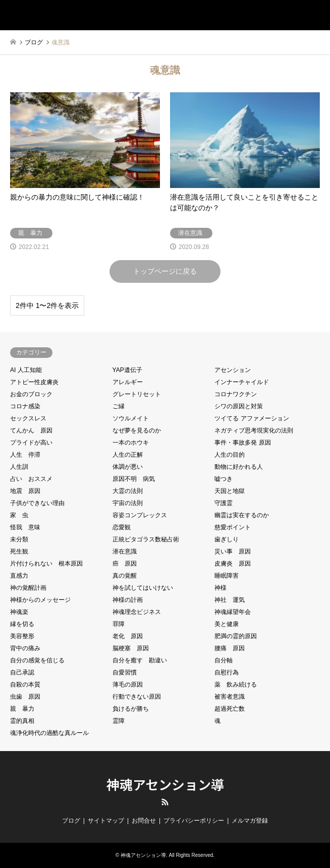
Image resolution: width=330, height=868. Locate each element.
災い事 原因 (233, 551)
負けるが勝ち (131, 709)
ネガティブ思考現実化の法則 (254, 430)
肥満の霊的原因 (236, 636)
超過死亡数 (230, 709)
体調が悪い (128, 467)
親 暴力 (22, 709)
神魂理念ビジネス (137, 612)
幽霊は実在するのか (242, 515)
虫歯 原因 (25, 697)
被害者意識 (230, 697)
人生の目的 (230, 455)
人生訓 (19, 467)
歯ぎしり (227, 539)
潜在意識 (125, 551)
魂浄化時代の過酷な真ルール (49, 733)
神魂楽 (19, 612)
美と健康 (227, 624)
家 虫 (19, 515)
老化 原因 (128, 636)
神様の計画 (128, 600)
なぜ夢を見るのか (137, 430)
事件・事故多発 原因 (242, 443)
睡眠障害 (227, 576)
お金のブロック (31, 394)
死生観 (19, 551)
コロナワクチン (236, 394)
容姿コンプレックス (140, 515)
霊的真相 (22, 721)
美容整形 (22, 636)
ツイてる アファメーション (252, 418)
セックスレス (28, 418)
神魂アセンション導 (165, 784)
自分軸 (224, 660)
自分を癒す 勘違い (140, 660)
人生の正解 (128, 455)
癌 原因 (125, 564)
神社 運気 (230, 600)
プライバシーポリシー (194, 821)
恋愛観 (122, 527)
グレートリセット (137, 394)
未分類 (19, 539)
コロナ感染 (25, 406)
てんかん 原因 (31, 430)
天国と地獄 (230, 491)
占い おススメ (31, 479)
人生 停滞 (25, 455)
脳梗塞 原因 (131, 648)
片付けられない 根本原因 (46, 564)
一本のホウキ (131, 443)
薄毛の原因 (128, 685)
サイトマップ (106, 821)
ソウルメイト (131, 418)
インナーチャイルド (242, 382)
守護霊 (224, 503)
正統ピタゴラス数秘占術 (146, 539)
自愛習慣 (125, 672)
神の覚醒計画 (28, 588)
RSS (165, 802)
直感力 (19, 576)
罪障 (119, 624)
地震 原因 (25, 491)
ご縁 (119, 406)
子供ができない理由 (37, 503)
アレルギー (128, 382)
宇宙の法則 (128, 503)
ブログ (71, 821)
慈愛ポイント (233, 527)
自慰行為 (227, 672)
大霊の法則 (128, 491)
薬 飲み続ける (236, 685)
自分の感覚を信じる (37, 660)
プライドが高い (31, 443)
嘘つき (224, 479)
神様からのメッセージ (40, 600)
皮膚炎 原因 (233, 564)
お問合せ (144, 821)
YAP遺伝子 (127, 370)
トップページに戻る (165, 271)
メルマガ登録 (250, 821)
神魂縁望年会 (233, 612)
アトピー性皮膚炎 (34, 382)
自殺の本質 (25, 685)
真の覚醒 (125, 576)
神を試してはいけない (143, 588)
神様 (221, 588)
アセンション (233, 370)
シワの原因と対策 (239, 406)
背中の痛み (25, 648)
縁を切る (22, 624)
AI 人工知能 (26, 370)
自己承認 (22, 672)
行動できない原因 (137, 697)
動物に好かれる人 (239, 467)
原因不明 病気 (134, 479)
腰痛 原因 (230, 648)
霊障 (119, 721)
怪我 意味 (25, 527)
